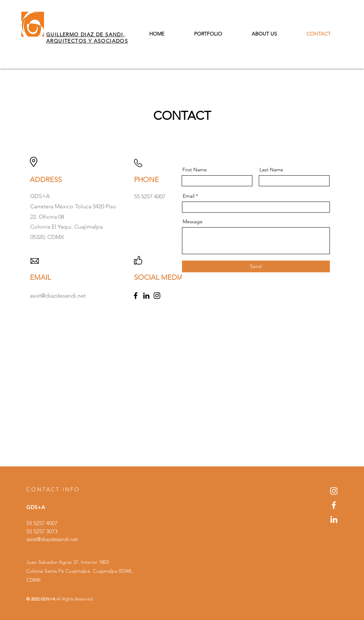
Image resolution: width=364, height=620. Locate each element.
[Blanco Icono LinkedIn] (334, 519)
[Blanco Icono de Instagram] (334, 491)
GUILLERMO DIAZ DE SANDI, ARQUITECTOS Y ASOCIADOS (87, 38)
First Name (195, 170)
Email (189, 196)
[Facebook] (136, 296)
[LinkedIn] (146, 296)
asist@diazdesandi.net (52, 539)
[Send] (256, 266)
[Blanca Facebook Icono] (334, 505)
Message (193, 221)
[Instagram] (157, 296)
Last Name (271, 170)
